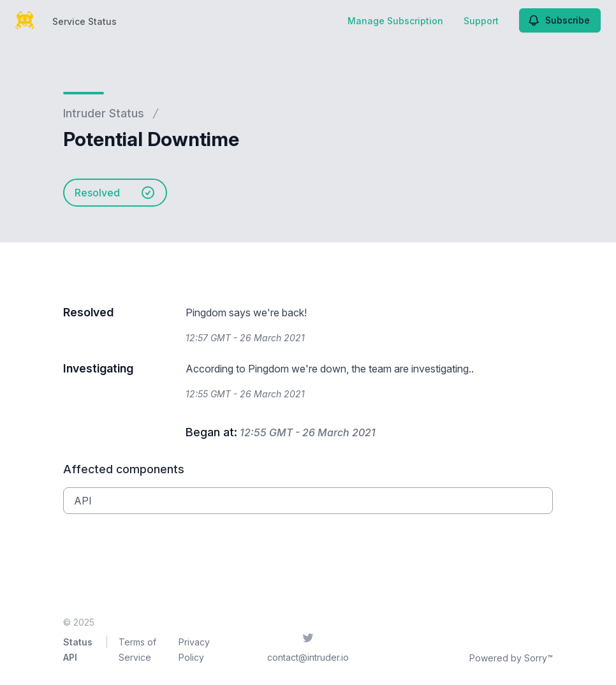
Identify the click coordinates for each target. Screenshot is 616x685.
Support (481, 21)
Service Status (84, 21)
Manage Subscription (395, 21)
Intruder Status (104, 113)
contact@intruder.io (308, 657)
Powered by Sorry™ (511, 658)
